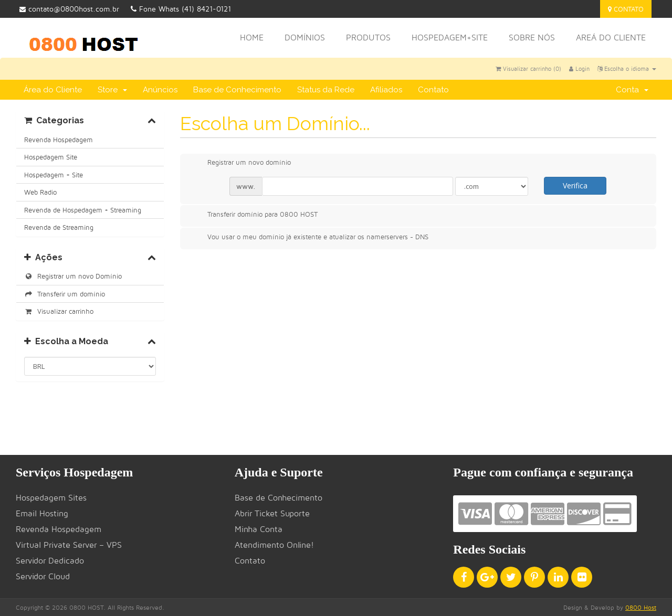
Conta (632, 90)
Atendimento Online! (274, 545)
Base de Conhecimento (237, 90)
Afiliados (386, 90)
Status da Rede (326, 90)
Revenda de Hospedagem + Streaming (83, 210)
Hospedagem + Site (54, 175)
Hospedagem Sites (51, 498)
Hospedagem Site (51, 157)
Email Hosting (42, 513)
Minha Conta (259, 529)
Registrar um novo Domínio (73, 276)
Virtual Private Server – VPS (69, 545)
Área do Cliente (53, 90)
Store (112, 90)
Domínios (305, 38)
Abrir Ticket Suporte (272, 513)
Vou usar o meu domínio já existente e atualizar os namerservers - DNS (309, 238)
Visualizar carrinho (59, 311)
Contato (626, 9)
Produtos (368, 38)
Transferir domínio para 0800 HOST (254, 215)
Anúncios (160, 90)
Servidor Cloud (43, 576)
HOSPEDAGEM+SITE (450, 38)
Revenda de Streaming (59, 227)
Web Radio (40, 192)
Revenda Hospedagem (59, 140)
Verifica (575, 185)
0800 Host (641, 607)
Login (579, 69)
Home (252, 38)
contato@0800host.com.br (69, 9)
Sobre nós (532, 38)
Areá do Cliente (611, 38)
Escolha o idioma (627, 69)
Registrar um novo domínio (241, 163)
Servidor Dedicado (50, 561)
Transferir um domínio (65, 294)
